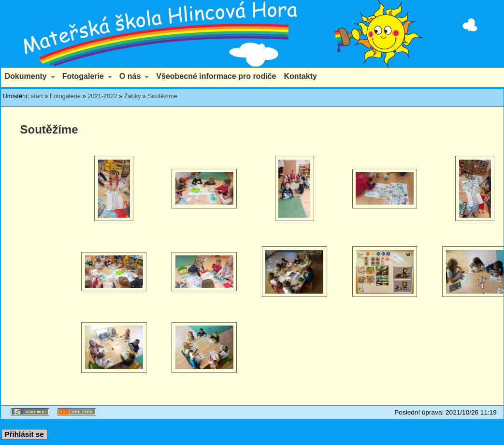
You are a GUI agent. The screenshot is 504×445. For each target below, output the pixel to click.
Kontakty (300, 76)
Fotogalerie (83, 76)
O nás (130, 76)
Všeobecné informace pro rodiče (216, 76)
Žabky (133, 96)
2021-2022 (102, 96)
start (37, 96)
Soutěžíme (163, 96)
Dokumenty (26, 76)
